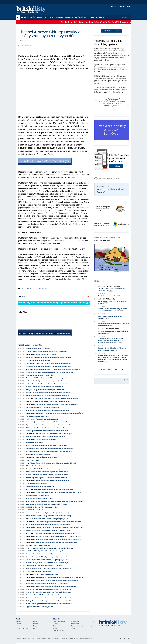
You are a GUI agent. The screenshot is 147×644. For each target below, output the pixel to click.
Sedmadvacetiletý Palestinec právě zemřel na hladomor (44, 566)
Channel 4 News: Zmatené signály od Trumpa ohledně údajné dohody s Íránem (113, 310)
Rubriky (69, 17)
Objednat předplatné (112, 31)
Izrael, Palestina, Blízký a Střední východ (36, 289)
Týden (103, 369)
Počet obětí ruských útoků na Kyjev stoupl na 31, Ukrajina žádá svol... (48, 557)
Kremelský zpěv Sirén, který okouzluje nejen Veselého (112, 302)
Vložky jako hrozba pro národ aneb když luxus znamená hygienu (57, 580)
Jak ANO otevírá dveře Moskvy (46, 440)
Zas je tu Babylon (39, 510)
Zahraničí (19, 621)
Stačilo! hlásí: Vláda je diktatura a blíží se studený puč (54, 434)
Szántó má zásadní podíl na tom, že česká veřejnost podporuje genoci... (49, 357)
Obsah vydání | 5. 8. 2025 (30, 345)
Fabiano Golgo (30, 355)
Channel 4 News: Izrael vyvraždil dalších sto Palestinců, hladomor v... (48, 592)
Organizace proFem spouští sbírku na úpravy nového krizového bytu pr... (49, 425)
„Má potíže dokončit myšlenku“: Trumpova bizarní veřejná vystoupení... (49, 451)
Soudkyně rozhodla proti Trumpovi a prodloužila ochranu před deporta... (49, 548)
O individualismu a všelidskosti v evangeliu (48, 469)
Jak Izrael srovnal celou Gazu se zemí (38, 349)
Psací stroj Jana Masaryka (41, 545)
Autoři (91, 17)
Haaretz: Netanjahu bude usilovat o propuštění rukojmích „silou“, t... (48, 445)
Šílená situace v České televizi (110, 296)
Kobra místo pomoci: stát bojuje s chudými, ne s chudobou (113, 332)
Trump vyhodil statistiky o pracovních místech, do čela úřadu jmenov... (59, 492)
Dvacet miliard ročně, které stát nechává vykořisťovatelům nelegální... (57, 399)
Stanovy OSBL (75, 621)
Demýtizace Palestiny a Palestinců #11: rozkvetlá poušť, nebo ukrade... (60, 528)
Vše (122, 369)
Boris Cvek (29, 369)
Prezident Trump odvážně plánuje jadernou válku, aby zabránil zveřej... (49, 516)
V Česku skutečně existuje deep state (38, 466)
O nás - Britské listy (59, 621)
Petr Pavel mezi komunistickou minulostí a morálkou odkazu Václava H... (60, 577)
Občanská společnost (23, 628)
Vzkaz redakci (74, 624)
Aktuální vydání (28, 17)
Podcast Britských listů (107, 179)
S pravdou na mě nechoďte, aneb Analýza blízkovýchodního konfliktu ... (60, 501)
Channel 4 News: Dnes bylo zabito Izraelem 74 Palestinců (44, 387)
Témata (60, 17)
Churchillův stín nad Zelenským (47, 457)
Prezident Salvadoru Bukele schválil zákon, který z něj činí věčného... (59, 536)
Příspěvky (100, 17)
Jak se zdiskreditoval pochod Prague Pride (40, 486)
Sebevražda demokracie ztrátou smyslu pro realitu (50, 595)
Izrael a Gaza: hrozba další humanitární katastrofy (111, 317)
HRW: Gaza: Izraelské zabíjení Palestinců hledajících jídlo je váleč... (48, 519)
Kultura (18, 626)
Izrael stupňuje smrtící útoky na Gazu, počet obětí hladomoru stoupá (48, 363)
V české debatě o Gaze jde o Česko (37, 416)
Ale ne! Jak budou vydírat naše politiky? (39, 572)
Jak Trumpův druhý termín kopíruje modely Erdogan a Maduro (57, 404)
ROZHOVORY (49, 17)
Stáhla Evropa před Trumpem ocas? (47, 574)
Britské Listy (113, 623)
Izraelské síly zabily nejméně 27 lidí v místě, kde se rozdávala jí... (47, 478)
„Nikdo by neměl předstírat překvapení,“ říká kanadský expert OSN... (48, 396)
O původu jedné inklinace (43, 454)
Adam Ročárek (30, 501)
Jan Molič (29, 507)
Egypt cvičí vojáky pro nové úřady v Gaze (39, 607)
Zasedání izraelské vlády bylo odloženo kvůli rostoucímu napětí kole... (49, 366)
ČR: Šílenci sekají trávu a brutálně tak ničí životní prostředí (112, 290)
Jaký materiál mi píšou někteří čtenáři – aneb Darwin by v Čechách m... (59, 522)
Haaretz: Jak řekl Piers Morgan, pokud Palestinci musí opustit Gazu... (48, 378)
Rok (116, 369)
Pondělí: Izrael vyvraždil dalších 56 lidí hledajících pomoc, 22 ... (46, 437)
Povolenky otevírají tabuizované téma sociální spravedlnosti (53, 489)
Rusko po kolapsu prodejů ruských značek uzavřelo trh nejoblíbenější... (49, 601)
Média (35, 626)
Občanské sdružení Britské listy (38, 639)
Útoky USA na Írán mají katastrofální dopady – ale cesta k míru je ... (48, 472)
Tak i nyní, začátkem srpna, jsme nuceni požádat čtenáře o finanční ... (48, 401)
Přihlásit (125, 6)
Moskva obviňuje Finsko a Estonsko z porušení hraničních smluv (113, 325)
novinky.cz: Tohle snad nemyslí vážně (45, 507)
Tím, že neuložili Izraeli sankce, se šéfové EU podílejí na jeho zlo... (47, 560)
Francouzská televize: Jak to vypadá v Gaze (40, 375)
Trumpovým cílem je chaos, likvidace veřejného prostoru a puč (54, 533)
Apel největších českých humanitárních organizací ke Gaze (45, 381)
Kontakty (56, 624)
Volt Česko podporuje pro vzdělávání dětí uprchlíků (42, 407)
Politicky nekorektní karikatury (108, 239)
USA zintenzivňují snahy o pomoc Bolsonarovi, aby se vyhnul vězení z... (49, 372)
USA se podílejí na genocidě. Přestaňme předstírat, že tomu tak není (48, 525)
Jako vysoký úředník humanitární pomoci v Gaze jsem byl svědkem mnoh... (50, 448)
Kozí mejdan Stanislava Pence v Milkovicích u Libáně (50, 384)
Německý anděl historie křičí (35, 442)
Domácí (36, 621)
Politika (36, 624)
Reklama (56, 628)
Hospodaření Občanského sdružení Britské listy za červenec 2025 (47, 410)
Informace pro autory (76, 626)
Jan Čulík (29, 545)
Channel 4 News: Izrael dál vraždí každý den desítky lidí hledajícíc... (48, 475)
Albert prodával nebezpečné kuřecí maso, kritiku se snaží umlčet (47, 583)
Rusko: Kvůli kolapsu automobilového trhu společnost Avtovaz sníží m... (49, 604)
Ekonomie (19, 624)
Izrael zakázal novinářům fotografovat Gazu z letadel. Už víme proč (47, 504)
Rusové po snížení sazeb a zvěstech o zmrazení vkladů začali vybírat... (49, 598)
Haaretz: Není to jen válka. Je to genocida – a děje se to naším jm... (47, 563)
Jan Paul (28, 384)
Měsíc (110, 369)
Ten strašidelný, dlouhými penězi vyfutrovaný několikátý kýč (56, 463)
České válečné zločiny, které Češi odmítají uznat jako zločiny (56, 586)
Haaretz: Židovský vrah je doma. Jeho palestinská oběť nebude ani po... (49, 569)
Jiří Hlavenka (30, 574)
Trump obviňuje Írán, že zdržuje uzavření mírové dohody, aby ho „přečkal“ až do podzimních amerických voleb (111, 341)
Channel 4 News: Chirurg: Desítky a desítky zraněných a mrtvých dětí (48, 589)
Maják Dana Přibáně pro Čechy (46, 355)
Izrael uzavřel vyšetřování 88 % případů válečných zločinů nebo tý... (48, 513)
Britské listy (32, 10)
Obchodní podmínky (59, 631)
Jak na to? (101, 192)
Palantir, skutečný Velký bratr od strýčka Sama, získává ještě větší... (58, 539)
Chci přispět (116, 166)
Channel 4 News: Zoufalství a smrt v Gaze (39, 498)
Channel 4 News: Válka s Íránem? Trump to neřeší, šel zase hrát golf (112, 349)
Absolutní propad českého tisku (36, 484)
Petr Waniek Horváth (112, 329)
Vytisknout (24, 296)
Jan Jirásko (29, 454)
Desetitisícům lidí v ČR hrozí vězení (37, 495)
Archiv (40, 17)
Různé (35, 628)
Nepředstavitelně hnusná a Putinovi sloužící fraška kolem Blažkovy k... (57, 369)
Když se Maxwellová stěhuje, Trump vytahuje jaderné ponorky (57, 542)
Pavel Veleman (30, 463)
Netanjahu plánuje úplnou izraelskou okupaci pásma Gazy (45, 390)
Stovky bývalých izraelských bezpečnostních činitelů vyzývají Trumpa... (49, 422)
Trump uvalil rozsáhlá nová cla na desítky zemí (41, 554)
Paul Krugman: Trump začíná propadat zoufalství (42, 419)
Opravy (55, 626)
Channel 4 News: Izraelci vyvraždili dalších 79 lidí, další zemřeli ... (47, 352)
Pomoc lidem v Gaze (32, 460)
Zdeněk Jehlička (31, 528)
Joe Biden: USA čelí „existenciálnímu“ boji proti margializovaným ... (48, 551)
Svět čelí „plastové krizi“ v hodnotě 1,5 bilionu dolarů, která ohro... (47, 431)
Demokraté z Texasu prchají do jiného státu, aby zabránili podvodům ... (59, 413)
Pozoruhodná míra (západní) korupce (38, 360)
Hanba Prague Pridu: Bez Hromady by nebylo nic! (53, 481)
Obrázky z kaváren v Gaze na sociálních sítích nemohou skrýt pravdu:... (49, 393)
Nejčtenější (81, 17)
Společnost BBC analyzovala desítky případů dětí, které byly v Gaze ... (49, 530)
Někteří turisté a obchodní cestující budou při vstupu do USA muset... (48, 428)
